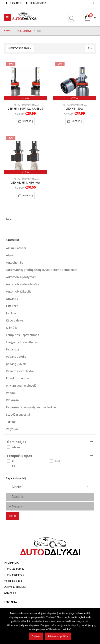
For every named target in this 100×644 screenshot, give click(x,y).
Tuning (11, 422)
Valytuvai (12, 429)
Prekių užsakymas (14, 569)
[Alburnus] (9, 447)
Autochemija (15, 262)
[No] (95, 626)
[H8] (9, 465)
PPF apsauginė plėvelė (21, 385)
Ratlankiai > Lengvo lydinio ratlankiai (31, 407)
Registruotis (36, 3)
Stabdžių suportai (18, 414)
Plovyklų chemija (17, 378)
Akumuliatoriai (16, 248)
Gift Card (12, 306)
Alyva (10, 255)
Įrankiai (11, 313)
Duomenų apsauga (15, 587)
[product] (26, 80)
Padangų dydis (16, 356)
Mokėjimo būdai (13, 581)
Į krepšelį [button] (27, 121)
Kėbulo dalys (15, 320)
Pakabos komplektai (20, 371)
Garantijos (10, 593)
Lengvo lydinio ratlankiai (23, 342)
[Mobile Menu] (7, 17)
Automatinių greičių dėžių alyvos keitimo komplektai (42, 270)
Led (14, 105)
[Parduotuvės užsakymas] (20, 48)
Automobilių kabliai (19, 291)
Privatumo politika (58, 636)
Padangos (13, 349)
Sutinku (36, 636)
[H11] (9, 461)
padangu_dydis (16, 364)
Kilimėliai (12, 328)
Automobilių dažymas (21, 277)
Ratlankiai (13, 400)
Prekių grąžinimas (14, 575)
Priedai (11, 393)
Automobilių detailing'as (23, 284)
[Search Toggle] (72, 18)
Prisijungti (14, 3)
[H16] (52, 461)
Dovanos (12, 299)
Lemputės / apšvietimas (28, 105)
